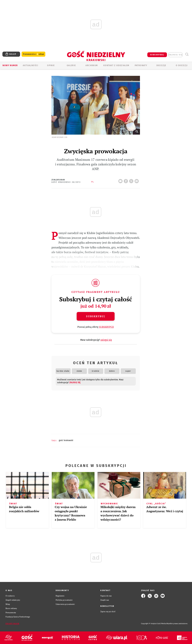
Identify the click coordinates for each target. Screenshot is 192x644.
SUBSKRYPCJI (106, 327)
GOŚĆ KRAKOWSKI (66, 440)
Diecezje (161, 65)
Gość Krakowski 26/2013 (66, 182)
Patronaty (141, 65)
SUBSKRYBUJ (157, 55)
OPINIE (51, 65)
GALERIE (71, 65)
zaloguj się (175, 55)
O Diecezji (182, 65)
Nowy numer (10, 65)
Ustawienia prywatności (65, 604)
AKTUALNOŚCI (30, 65)
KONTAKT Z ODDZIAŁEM (116, 65)
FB (126, 180)
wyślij (137, 180)
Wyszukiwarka (187, 54)
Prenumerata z (33, 54)
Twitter (132, 180)
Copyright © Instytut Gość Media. (154, 624)
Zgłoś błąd (12, 624)
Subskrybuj (96, 316)
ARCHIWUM (92, 65)
